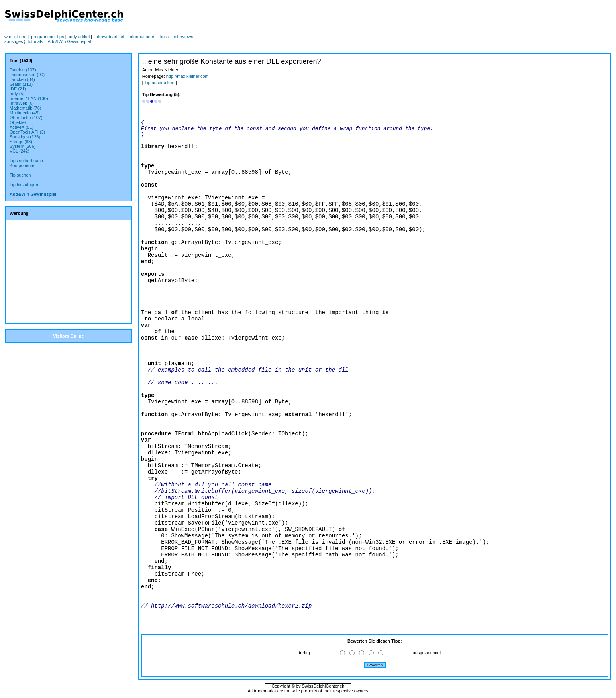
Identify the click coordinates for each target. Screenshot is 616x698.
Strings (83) (21, 142)
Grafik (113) (21, 84)
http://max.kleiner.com (187, 76)
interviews (183, 37)
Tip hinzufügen (24, 185)
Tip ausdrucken (160, 83)
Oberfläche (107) (26, 118)
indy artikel (79, 37)
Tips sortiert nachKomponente (26, 163)
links (165, 37)
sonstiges (14, 41)
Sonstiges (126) (25, 137)
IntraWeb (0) (22, 103)
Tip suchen (20, 175)
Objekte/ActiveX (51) (22, 125)
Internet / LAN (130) (29, 98)
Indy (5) (17, 94)
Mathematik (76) (25, 108)
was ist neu (15, 37)
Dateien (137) (23, 70)
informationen (142, 37)
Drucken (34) (22, 79)
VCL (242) (20, 151)
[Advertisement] (299, 16)
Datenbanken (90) (27, 75)
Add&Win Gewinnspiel (70, 41)
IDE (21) (18, 89)
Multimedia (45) (25, 113)
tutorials (36, 41)
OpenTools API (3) (27, 132)
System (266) (23, 146)
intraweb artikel (109, 37)
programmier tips (48, 37)
